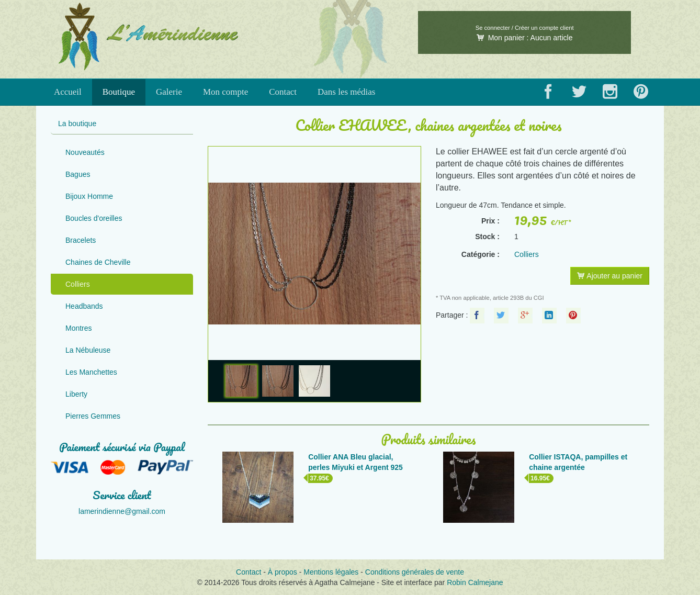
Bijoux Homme (89, 196)
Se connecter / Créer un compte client (525, 28)
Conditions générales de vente (415, 572)
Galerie (169, 92)
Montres (79, 328)
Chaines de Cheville (98, 262)
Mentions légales (331, 572)
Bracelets (81, 240)
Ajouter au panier (610, 276)
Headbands (84, 306)
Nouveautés (85, 152)
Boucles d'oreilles (94, 218)
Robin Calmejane (475, 582)
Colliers (78, 284)
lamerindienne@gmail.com (122, 511)
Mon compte (225, 92)
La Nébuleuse (88, 350)
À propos (283, 572)
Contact (283, 92)
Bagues (78, 174)
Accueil (68, 92)
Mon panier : (525, 38)
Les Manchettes (91, 372)
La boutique (77, 124)
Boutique (119, 92)
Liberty (76, 394)
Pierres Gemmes (93, 416)
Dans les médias (346, 92)
